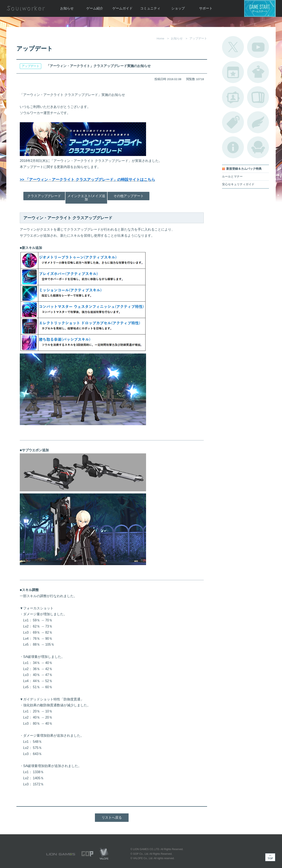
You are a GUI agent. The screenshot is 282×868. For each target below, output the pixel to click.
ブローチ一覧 (258, 122)
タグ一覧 (233, 122)
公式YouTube (258, 47)
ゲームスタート (260, 8)
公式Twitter (233, 47)
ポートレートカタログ (233, 97)
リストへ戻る (112, 818)
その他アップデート (129, 196)
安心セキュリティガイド (238, 184)
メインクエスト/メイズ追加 (86, 198)
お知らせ (67, 8)
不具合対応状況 (233, 147)
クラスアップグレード (44, 196)
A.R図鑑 (258, 97)
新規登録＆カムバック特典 (244, 169)
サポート (206, 8)
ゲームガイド (122, 8)
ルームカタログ (258, 147)
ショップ (178, 8)
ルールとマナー (232, 177)
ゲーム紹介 (95, 8)
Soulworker (26, 8)
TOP (270, 857)
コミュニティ (150, 8)
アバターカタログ (258, 72)
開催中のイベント (233, 72)
